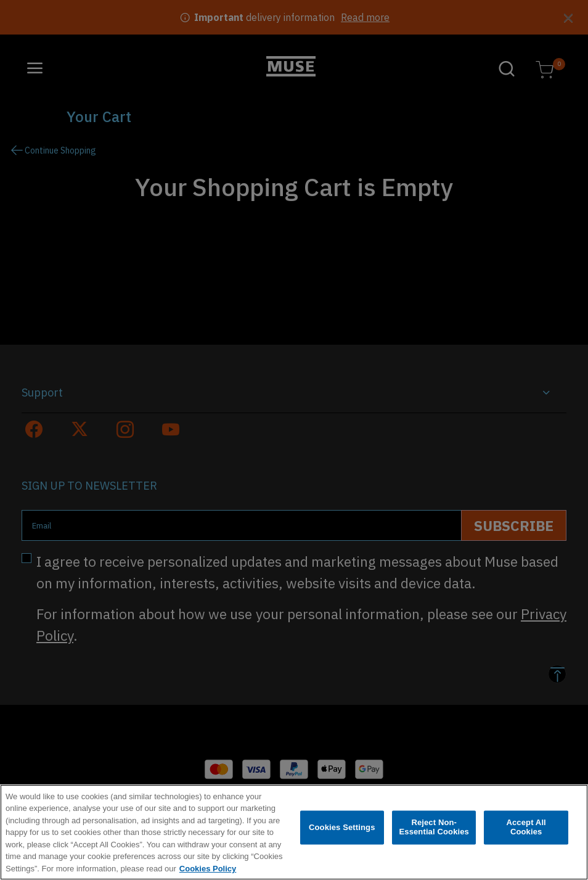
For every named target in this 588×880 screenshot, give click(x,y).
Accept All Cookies (526, 831)
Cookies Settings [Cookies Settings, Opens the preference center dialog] (342, 831)
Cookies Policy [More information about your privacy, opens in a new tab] (208, 872)
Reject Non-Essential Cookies (434, 831)
